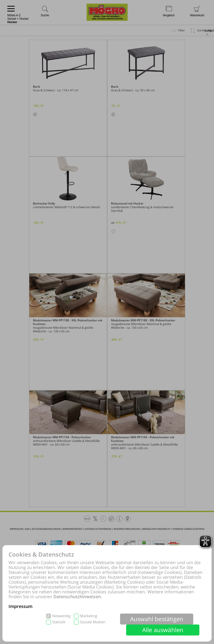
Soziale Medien (93, 622)
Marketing (89, 616)
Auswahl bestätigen (157, 619)
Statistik (59, 622)
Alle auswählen (163, 630)
